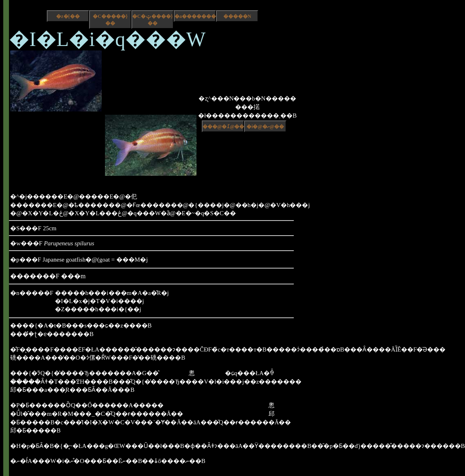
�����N (237, 16)
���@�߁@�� (223, 127)
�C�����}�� (110, 20)
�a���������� (195, 16)
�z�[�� (68, 16)
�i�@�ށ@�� (265, 127)
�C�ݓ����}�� (152, 20)
